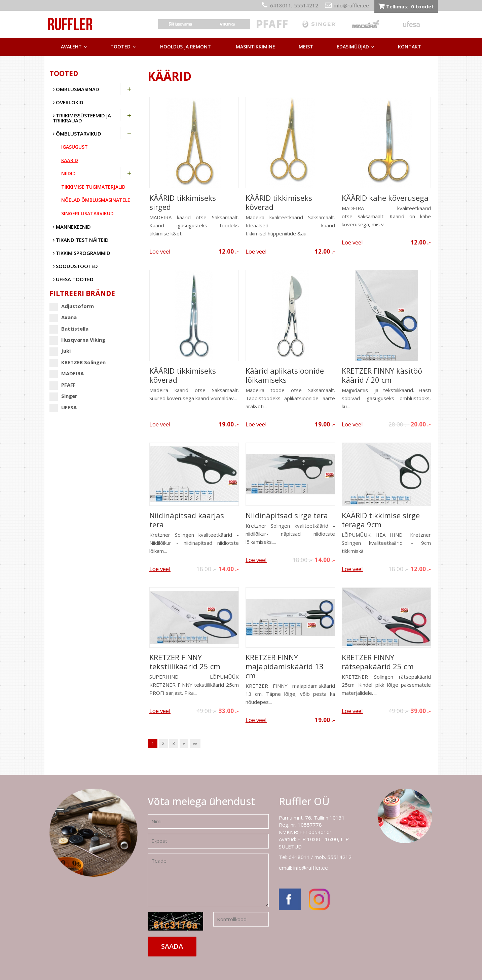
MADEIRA (67, 373)
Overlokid (68, 102)
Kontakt (410, 47)
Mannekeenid (72, 227)
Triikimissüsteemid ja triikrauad (82, 118)
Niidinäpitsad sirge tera (287, 515)
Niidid (68, 173)
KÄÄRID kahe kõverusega (385, 198)
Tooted (120, 47)
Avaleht (71, 47)
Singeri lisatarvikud (87, 213)
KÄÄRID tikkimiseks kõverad (279, 202)
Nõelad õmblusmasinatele (96, 200)
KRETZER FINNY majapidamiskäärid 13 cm (285, 666)
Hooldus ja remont (186, 47)
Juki (60, 351)
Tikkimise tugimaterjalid (93, 187)
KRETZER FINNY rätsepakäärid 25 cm (378, 662)
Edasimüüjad (353, 47)
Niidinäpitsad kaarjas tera (187, 520)
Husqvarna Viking (77, 340)
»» (195, 743)
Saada (172, 946)
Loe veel (160, 251)
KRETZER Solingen (78, 362)
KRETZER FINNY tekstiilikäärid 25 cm (185, 662)
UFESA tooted (73, 279)
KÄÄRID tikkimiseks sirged (183, 202)
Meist (306, 47)
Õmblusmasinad (76, 89)
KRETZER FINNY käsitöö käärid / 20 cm (382, 375)
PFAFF (63, 385)
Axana (63, 317)
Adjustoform (72, 306)
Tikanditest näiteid (81, 240)
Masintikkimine (255, 47)
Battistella (69, 329)
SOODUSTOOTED (75, 266)
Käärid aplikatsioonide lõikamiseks (285, 375)
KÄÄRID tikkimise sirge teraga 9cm (381, 520)
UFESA (63, 407)
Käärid (70, 160)
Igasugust (75, 147)
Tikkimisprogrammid (82, 253)
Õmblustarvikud (77, 134)
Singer (63, 396)
